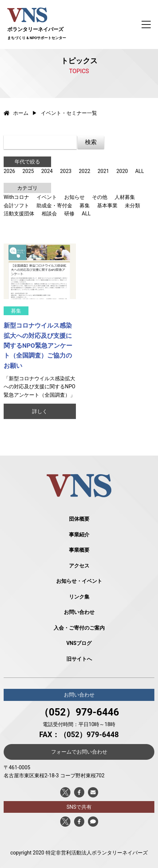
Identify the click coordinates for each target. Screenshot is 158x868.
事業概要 (79, 550)
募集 (85, 205)
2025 (28, 171)
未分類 (132, 205)
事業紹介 (79, 535)
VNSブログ (79, 643)
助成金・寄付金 (54, 205)
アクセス (79, 566)
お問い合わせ (79, 612)
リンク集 (79, 597)
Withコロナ (16, 197)
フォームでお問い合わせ (79, 752)
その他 (100, 197)
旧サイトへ (79, 659)
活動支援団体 (19, 214)
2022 (84, 171)
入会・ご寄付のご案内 (79, 628)
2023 (65, 171)
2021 (103, 171)
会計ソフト (16, 205)
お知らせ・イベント (79, 581)
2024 (47, 171)
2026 (9, 171)
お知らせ (74, 197)
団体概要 (79, 519)
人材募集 (125, 197)
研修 (69, 214)
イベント (47, 197)
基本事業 (107, 205)
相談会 (49, 214)
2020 (122, 171)
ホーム (16, 113)
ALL (139, 171)
